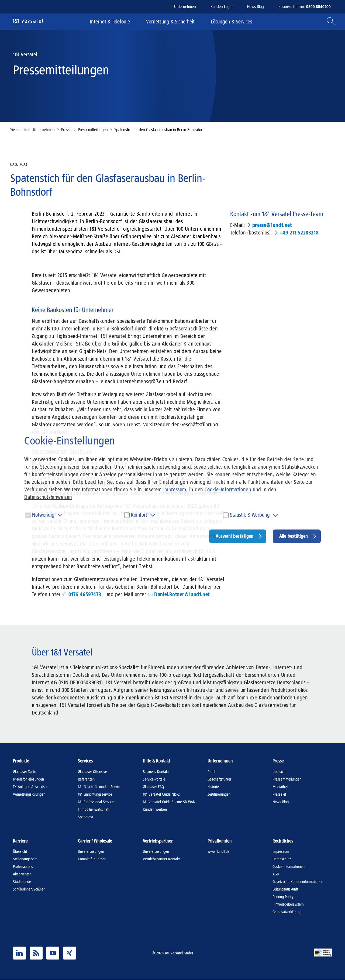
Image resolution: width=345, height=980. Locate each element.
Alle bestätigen (294, 536)
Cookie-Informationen (228, 489)
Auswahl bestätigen (234, 536)
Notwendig (43, 515)
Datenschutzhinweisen (48, 497)
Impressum (175, 489)
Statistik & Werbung (250, 515)
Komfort (139, 515)
